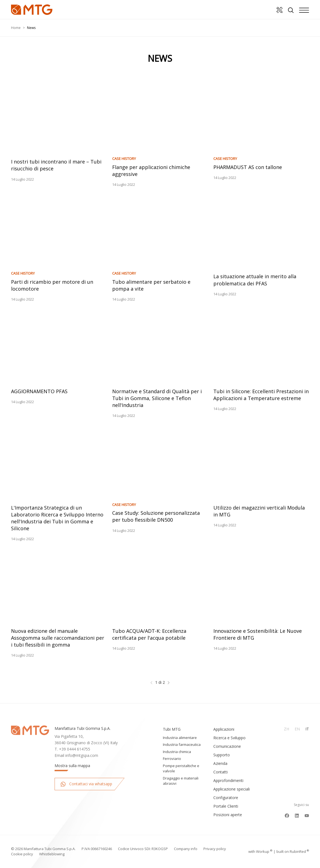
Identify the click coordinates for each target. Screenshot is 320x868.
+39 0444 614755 (75, 749)
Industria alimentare (180, 738)
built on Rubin (293, 851)
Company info (186, 849)
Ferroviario (172, 759)
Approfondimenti (228, 780)
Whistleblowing (52, 854)
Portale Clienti (226, 806)
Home (16, 28)
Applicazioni (224, 729)
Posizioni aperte (228, 815)
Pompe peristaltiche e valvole (181, 768)
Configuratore (226, 798)
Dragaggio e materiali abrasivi (181, 781)
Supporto (222, 755)
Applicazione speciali (232, 789)
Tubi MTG (172, 729)
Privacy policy (215, 849)
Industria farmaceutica (182, 744)
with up (260, 851)
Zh (287, 729)
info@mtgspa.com (82, 755)
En (297, 729)
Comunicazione (227, 746)
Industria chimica (177, 752)
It (307, 729)
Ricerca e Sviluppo (229, 738)
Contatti (220, 772)
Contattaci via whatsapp (86, 784)
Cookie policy (22, 854)
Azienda (220, 763)
